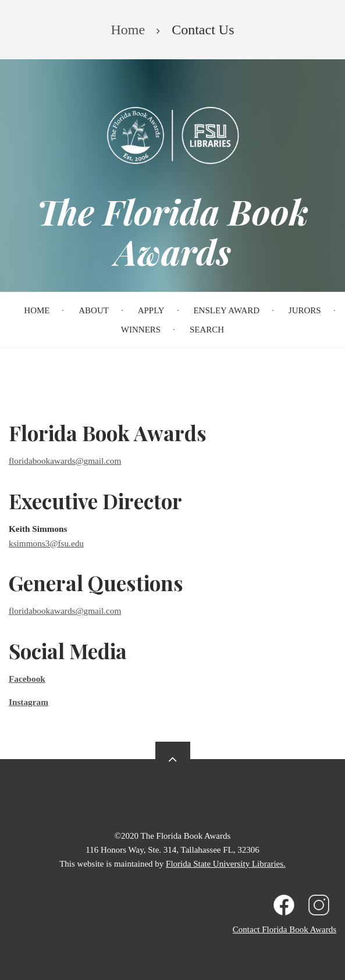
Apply (151, 310)
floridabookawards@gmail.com (65, 461)
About (94, 310)
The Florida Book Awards (172, 231)
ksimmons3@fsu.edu (46, 543)
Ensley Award (226, 310)
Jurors (305, 310)
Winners (141, 330)
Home (37, 310)
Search (207, 330)
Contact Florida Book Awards (284, 929)
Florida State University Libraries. (226, 864)
